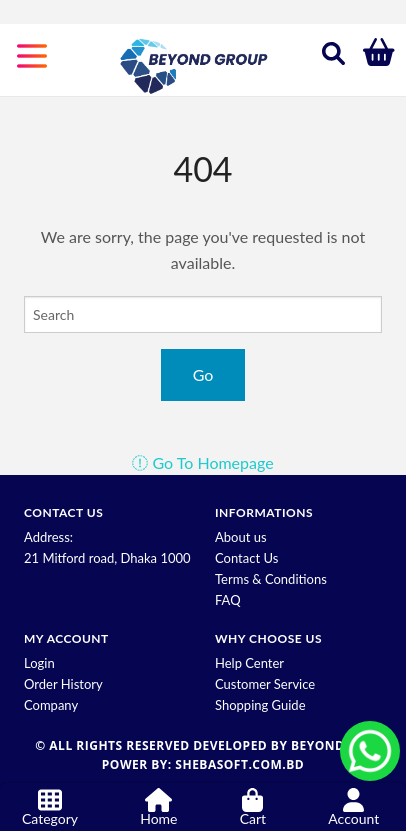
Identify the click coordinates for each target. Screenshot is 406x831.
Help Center (249, 663)
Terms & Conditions (271, 579)
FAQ (228, 600)
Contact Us (246, 558)
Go (203, 374)
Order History (63, 684)
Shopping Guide (260, 705)
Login (39, 663)
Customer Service (265, 684)
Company (51, 705)
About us (241, 537)
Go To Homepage (202, 462)
